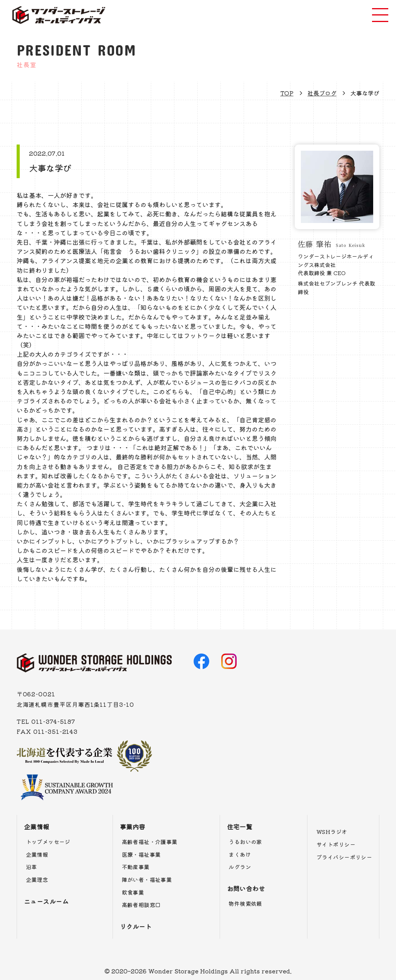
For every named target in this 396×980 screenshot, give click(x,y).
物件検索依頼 (245, 903)
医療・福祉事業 (141, 854)
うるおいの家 (245, 842)
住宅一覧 (240, 827)
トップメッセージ (48, 842)
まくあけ (240, 854)
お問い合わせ (246, 888)
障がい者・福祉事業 (147, 880)
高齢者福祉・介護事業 (150, 842)
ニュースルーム (46, 901)
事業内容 (133, 827)
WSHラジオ (332, 832)
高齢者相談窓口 (141, 905)
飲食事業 (133, 892)
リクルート (136, 926)
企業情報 (37, 827)
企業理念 (37, 880)
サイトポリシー (336, 844)
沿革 (32, 867)
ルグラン (240, 867)
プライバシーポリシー (344, 857)
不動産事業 (136, 867)
